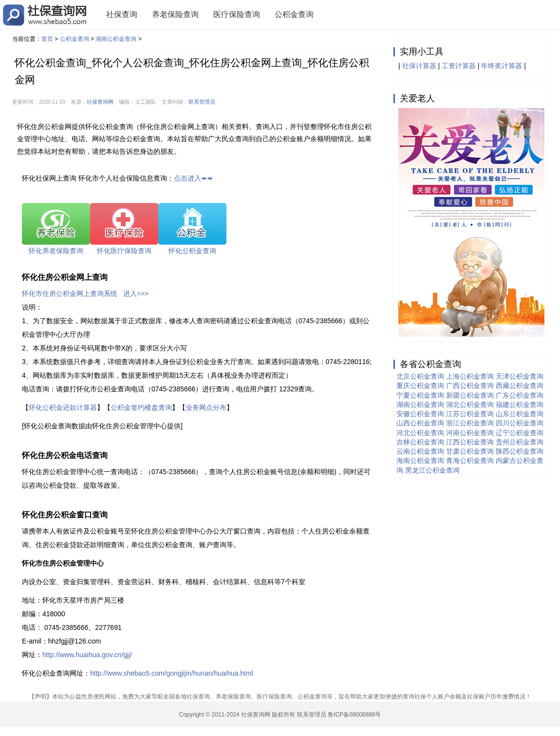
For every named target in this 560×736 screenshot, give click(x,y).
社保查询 (122, 14)
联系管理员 (202, 102)
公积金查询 (294, 14)
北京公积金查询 (420, 376)
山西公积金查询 (420, 423)
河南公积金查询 (470, 433)
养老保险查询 (175, 14)
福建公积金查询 (520, 405)
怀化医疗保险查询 (124, 251)
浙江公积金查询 (470, 423)
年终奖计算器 (502, 66)
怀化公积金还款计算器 (63, 407)
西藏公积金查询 (520, 386)
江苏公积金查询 (470, 414)
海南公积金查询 (420, 460)
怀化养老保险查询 (56, 251)
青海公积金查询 (470, 460)
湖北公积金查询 (470, 405)
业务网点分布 (206, 407)
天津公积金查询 (520, 376)
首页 (47, 39)
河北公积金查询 (420, 433)
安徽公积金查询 (420, 414)
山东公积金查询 (520, 414)
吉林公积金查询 (420, 442)
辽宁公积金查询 (520, 433)
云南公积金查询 (420, 451)
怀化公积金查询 (192, 251)
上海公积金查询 (470, 376)
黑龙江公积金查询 (432, 470)
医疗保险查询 (237, 14)
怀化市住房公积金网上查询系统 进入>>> (85, 294)
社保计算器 (419, 66)
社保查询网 (100, 102)
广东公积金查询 (520, 395)
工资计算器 (459, 66)
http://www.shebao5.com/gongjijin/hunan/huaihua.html (172, 673)
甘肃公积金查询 (470, 451)
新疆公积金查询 (470, 395)
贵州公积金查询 (520, 442)
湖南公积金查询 (116, 39)
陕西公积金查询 (520, 451)
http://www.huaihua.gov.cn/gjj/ (87, 655)
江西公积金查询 (470, 442)
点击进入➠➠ (193, 178)
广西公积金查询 (470, 386)
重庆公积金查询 (420, 386)
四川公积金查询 (520, 423)
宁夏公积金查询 (420, 395)
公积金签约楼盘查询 (141, 407)
